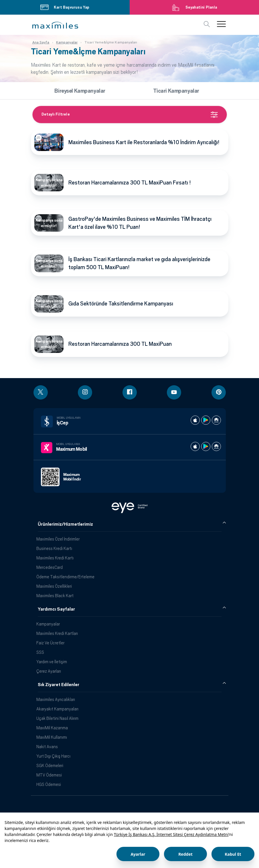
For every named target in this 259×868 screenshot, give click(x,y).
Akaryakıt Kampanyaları (57, 709)
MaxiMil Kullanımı (52, 737)
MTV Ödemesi (49, 775)
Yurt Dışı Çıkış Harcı (53, 756)
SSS (40, 652)
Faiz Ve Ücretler (50, 643)
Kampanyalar (48, 624)
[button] (55, 25)
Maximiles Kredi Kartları (57, 633)
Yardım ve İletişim (52, 662)
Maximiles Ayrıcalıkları (56, 699)
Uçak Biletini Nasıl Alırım (57, 718)
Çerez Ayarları (49, 671)
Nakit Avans (47, 747)
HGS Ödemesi (49, 784)
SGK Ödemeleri (50, 765)
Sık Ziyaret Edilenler (59, 685)
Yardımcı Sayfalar (56, 609)
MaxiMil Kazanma (52, 728)
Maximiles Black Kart (55, 596)
